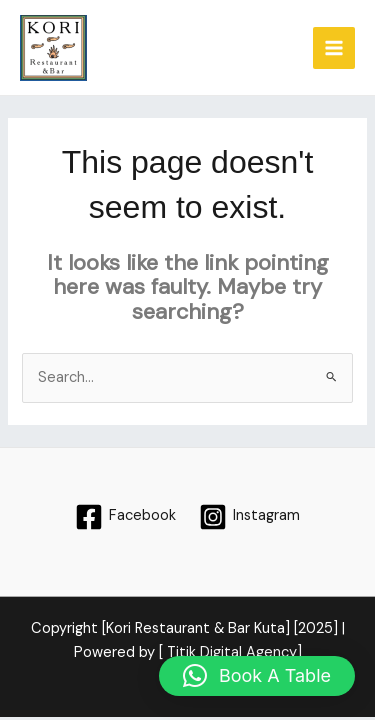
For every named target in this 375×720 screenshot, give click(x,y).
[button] (257, 676)
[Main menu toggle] (334, 48)
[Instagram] (250, 517)
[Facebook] (125, 517)
